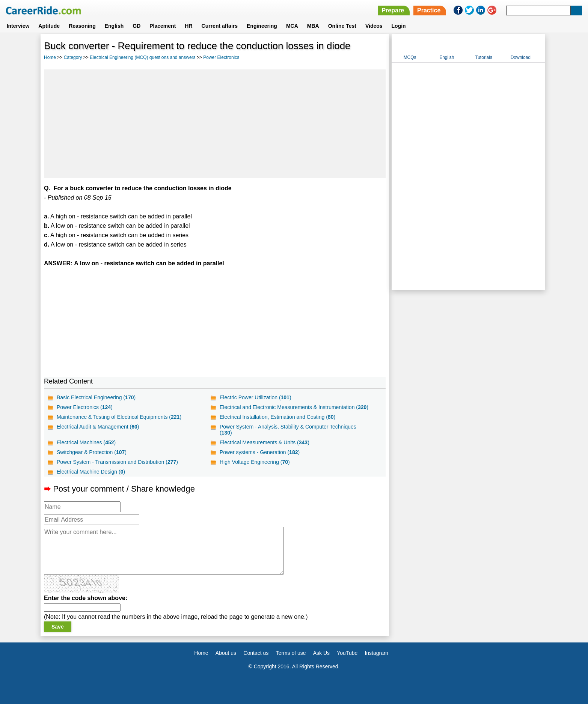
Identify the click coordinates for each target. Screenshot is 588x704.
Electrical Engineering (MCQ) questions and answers (142, 57)
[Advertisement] (215, 124)
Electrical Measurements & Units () (265, 442)
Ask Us (321, 653)
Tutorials (484, 57)
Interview (18, 26)
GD (136, 26)
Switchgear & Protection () (92, 452)
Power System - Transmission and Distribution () (117, 462)
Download (521, 57)
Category (73, 57)
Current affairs (220, 26)
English (114, 26)
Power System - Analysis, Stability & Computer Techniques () (288, 430)
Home (50, 57)
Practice (429, 10)
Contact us (256, 653)
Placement (163, 26)
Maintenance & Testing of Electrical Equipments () (119, 417)
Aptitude (49, 26)
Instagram (376, 653)
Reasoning (82, 26)
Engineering (262, 26)
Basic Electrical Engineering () (96, 397)
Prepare (393, 10)
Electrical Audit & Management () (98, 427)
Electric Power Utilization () (256, 397)
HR (188, 26)
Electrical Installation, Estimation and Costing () (277, 417)
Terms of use (291, 653)
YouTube (347, 653)
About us (226, 653)
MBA (313, 26)
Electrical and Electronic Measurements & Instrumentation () (294, 407)
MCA (292, 26)
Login (399, 26)
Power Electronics (221, 57)
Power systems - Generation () (260, 452)
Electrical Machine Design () (91, 472)
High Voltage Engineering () (255, 462)
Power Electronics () (85, 407)
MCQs (410, 57)
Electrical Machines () (86, 442)
